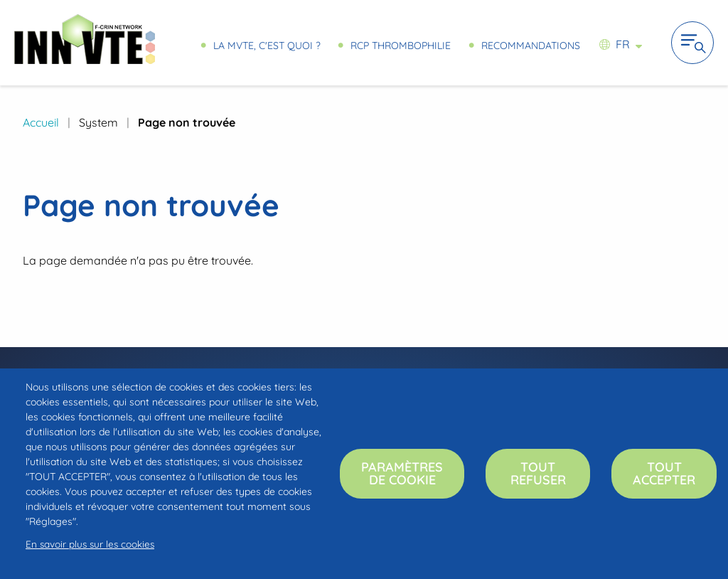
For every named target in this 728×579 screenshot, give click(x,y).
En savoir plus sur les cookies (90, 544)
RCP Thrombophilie (401, 45)
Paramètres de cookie (402, 473)
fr (623, 44)
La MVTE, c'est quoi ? (266, 45)
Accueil (41, 122)
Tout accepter (664, 473)
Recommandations (531, 45)
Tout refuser (538, 473)
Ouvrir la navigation (692, 43)
